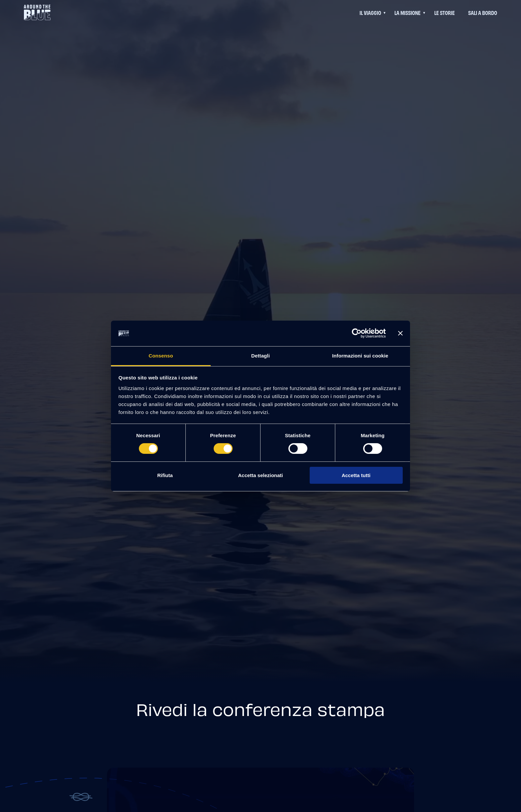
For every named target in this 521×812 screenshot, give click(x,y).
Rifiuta (165, 475)
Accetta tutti (356, 475)
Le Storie (445, 12)
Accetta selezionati (260, 475)
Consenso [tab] (161, 356)
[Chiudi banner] (400, 333)
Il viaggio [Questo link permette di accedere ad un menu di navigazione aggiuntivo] (370, 12)
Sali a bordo (483, 12)
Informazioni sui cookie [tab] (360, 356)
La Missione (408, 12)
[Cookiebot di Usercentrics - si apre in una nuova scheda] (357, 333)
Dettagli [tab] (260, 356)
